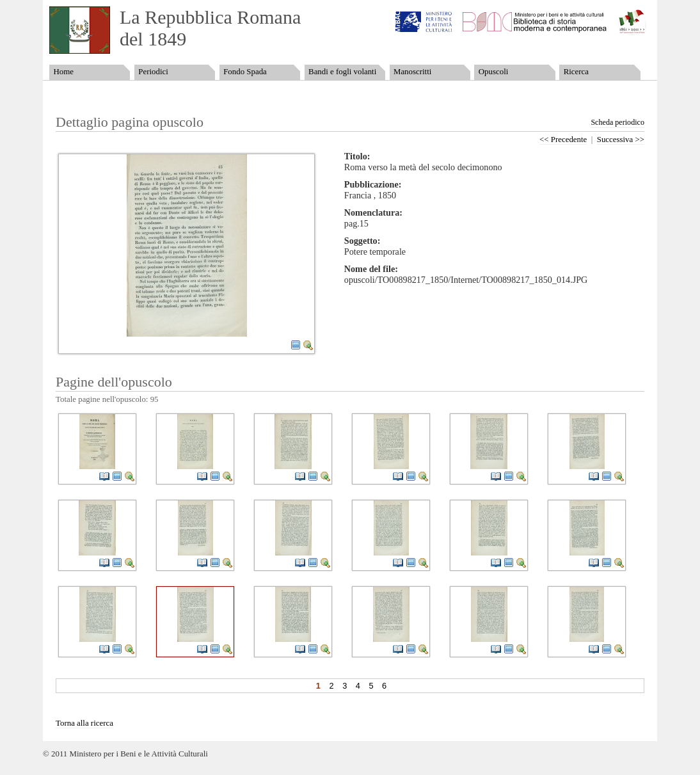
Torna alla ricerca (84, 723)
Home (63, 72)
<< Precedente (563, 140)
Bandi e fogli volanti (342, 72)
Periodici (153, 72)
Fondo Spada (245, 72)
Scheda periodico (617, 122)
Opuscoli (494, 72)
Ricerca (576, 72)
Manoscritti (412, 72)
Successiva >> (621, 140)
